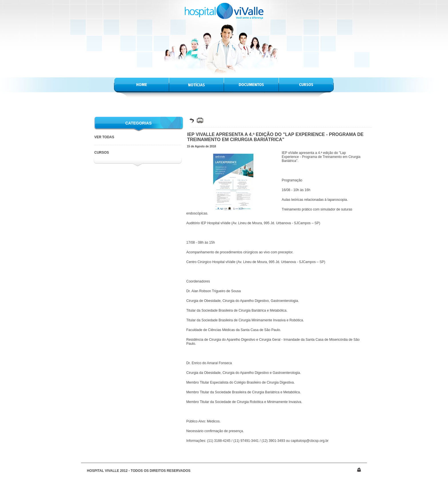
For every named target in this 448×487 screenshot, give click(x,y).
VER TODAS (104, 137)
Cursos (102, 153)
